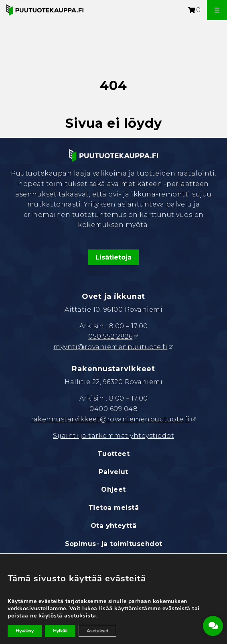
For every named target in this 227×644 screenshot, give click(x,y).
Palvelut (113, 472)
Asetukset (97, 631)
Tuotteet (114, 454)
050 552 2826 (110, 336)
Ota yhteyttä (114, 526)
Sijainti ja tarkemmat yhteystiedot (113, 436)
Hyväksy (25, 631)
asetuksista (80, 616)
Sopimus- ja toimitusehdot (114, 544)
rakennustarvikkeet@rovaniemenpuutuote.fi (110, 419)
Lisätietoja (113, 257)
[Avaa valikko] (217, 10)
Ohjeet (113, 490)
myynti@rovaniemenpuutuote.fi (110, 347)
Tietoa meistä (113, 508)
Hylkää (60, 631)
